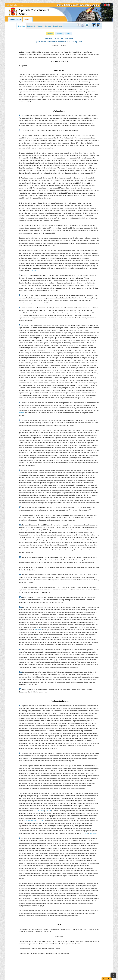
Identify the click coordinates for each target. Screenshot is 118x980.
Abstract (40, 26)
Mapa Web (107, 978)
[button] (50, 33)
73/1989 (48, 811)
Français (109, 5)
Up (113, 977)
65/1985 (33, 821)
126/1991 (93, 833)
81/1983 (27, 821)
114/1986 (41, 821)
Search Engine (15, 19)
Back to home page (16, 5)
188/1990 (38, 630)
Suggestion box (94, 25)
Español (105, 5)
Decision (28, 19)
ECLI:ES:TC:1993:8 (59, 46)
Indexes (48, 26)
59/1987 (41, 811)
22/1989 (33, 271)
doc (82, 25)
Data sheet (31, 26)
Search (79, 25)
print (87, 25)
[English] (107, 5)
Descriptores (58, 26)
